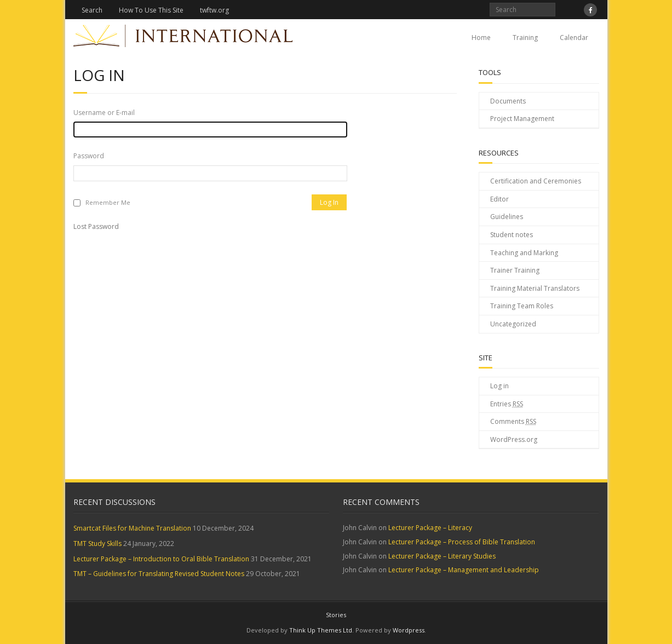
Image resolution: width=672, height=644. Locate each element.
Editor (499, 199)
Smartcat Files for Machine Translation (132, 528)
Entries (507, 404)
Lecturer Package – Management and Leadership (464, 570)
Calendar (574, 38)
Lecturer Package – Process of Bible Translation (462, 542)
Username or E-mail (104, 113)
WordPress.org (514, 439)
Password (89, 156)
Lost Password (96, 227)
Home (481, 38)
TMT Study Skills (97, 544)
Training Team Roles (522, 306)
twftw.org (214, 10)
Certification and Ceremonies (536, 181)
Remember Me (108, 202)
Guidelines (507, 217)
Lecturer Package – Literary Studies (442, 556)
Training (525, 38)
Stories (336, 615)
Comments (513, 421)
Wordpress (409, 630)
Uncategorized (513, 324)
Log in (499, 386)
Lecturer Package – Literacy (430, 528)
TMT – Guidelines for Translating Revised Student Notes (159, 574)
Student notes (512, 235)
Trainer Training (515, 270)
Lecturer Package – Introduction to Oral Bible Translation (161, 559)
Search (92, 10)
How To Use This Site (151, 10)
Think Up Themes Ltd (321, 630)
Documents (508, 101)
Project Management (522, 119)
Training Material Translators (535, 288)
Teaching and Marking (524, 253)
